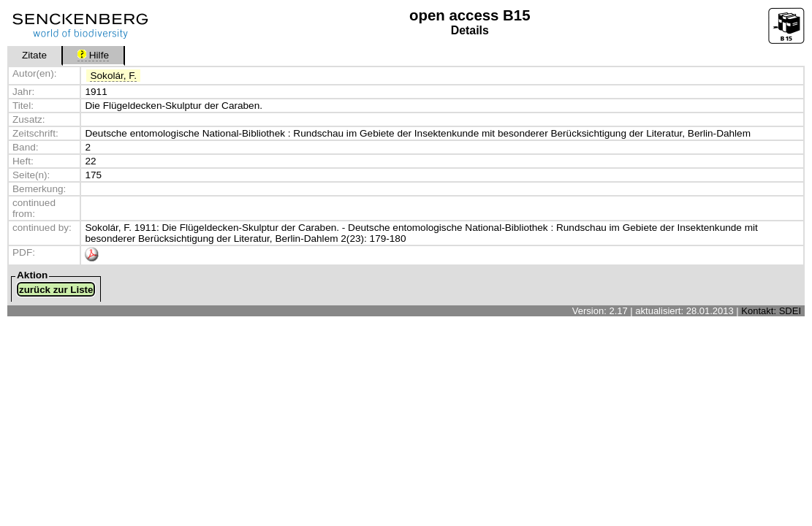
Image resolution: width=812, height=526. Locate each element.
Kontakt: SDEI (771, 311)
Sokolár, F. (113, 76)
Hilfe (93, 55)
